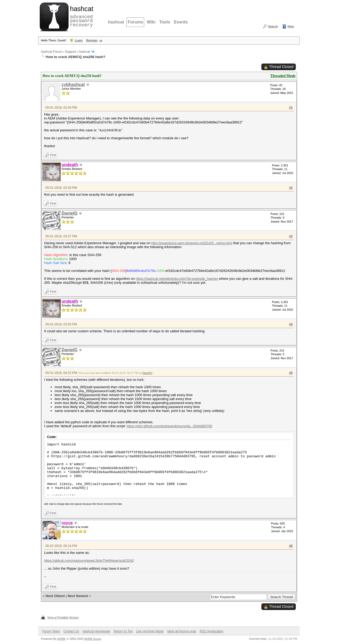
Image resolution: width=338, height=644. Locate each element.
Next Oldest (55, 596)
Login (79, 40)
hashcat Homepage (96, 631)
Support (71, 52)
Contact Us (71, 631)
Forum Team (51, 631)
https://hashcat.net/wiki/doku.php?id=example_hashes (177, 279)
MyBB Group (93, 639)
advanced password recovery (81, 16)
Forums (135, 22)
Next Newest (78, 596)
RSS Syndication (212, 631)
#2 (291, 188)
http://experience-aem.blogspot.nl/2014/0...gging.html (192, 243)
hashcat (116, 22)
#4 (291, 324)
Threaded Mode (283, 76)
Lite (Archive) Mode (150, 631)
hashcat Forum (51, 52)
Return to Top (123, 631)
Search (273, 26)
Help (291, 26)
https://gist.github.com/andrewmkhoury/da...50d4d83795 (170, 426)
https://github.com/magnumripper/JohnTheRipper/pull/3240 (89, 561)
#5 (291, 373)
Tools (165, 22)
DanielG (69, 213)
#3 (291, 236)
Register (92, 40)
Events (181, 22)
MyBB (61, 639)
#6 (291, 546)
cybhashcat (73, 85)
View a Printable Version (63, 617)
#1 (291, 108)
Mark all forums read (182, 631)
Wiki (151, 22)
